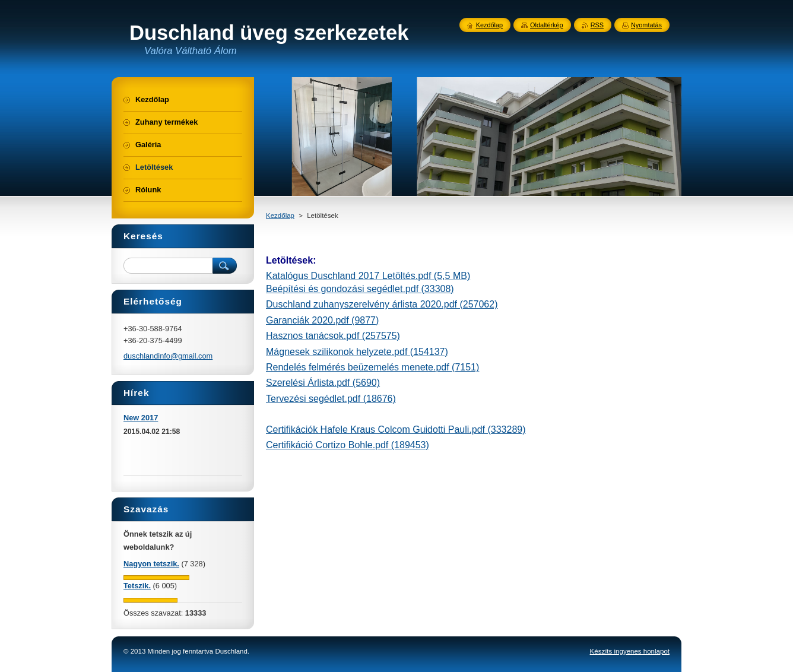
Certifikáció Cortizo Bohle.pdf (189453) (348, 445)
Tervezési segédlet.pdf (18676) (331, 399)
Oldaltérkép (547, 25)
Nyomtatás (646, 25)
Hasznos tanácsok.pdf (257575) (333, 336)
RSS (597, 25)
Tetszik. (137, 586)
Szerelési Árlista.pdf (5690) (323, 383)
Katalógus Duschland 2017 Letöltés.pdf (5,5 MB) (368, 276)
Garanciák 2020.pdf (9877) (322, 320)
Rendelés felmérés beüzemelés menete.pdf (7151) (372, 367)
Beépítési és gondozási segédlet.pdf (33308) (360, 289)
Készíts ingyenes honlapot (630, 651)
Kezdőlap (280, 215)
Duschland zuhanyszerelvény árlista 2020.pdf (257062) (382, 304)
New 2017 (141, 418)
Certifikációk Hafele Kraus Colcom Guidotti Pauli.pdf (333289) (396, 429)
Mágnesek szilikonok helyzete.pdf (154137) (357, 352)
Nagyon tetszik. (151, 564)
